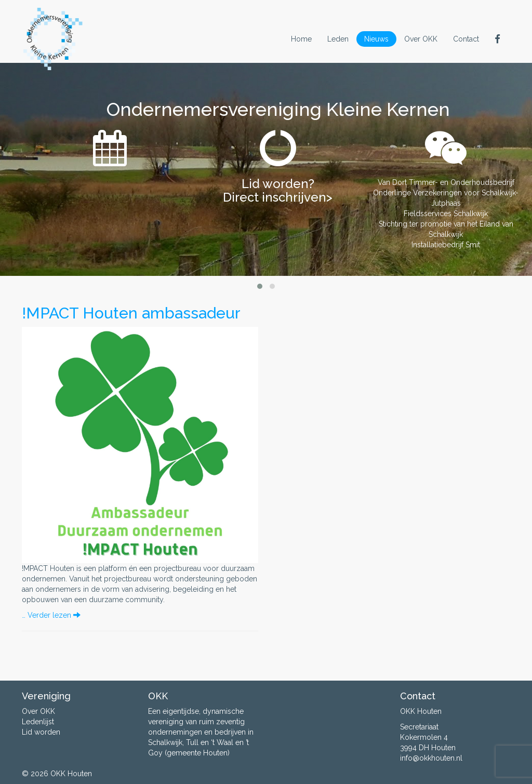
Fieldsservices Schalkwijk (446, 214)
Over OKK (421, 39)
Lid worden (41, 732)
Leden (338, 39)
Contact (466, 39)
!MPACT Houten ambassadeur (131, 313)
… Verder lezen (51, 615)
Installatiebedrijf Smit (446, 245)
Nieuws (376, 39)
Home (301, 39)
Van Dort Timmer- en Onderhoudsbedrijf (446, 182)
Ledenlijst (38, 722)
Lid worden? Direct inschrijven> (278, 190)
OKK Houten (71, 774)
